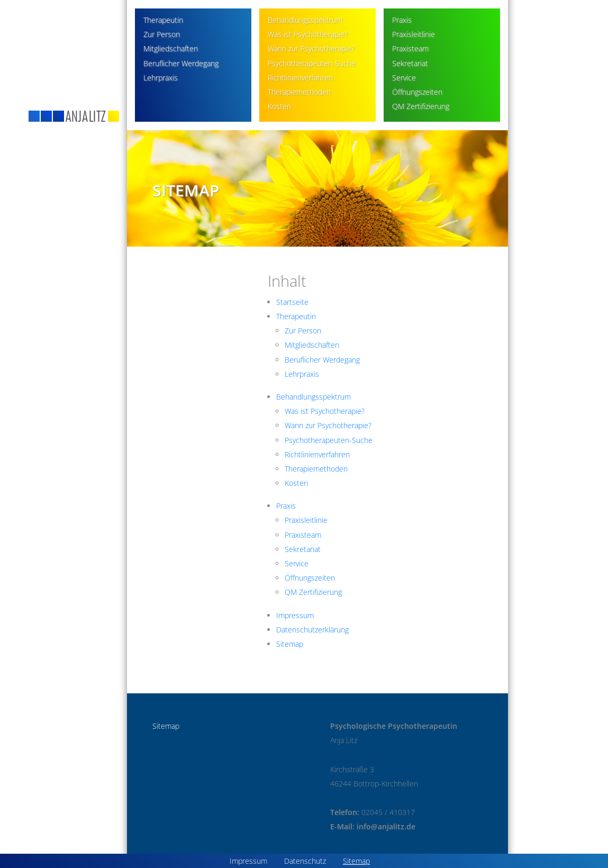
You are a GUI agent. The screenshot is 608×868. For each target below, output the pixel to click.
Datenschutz (305, 861)
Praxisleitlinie (414, 34)
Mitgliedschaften (171, 48)
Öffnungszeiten (417, 92)
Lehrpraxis (161, 78)
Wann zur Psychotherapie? (311, 48)
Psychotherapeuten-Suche (312, 63)
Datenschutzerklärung (312, 630)
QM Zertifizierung (421, 106)
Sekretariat (410, 63)
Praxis (402, 20)
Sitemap (290, 644)
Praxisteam (410, 48)
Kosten (279, 106)
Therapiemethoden (299, 92)
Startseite (292, 302)
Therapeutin (163, 20)
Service (404, 78)
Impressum (295, 615)
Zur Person (162, 34)
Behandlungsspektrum (305, 20)
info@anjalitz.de (386, 826)
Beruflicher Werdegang (181, 63)
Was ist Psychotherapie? (308, 34)
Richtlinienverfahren (300, 78)
